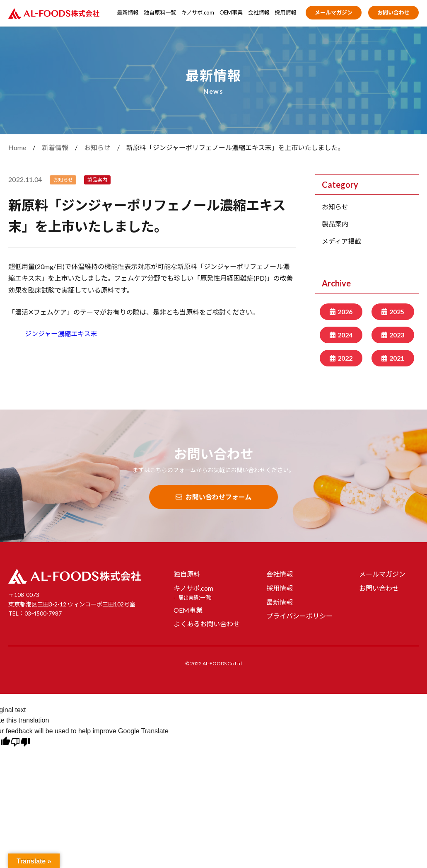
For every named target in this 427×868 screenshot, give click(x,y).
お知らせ (335, 207)
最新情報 (128, 12)
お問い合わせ (393, 12)
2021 (397, 358)
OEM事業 (231, 12)
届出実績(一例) (195, 598)
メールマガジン (334, 12)
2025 (397, 312)
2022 (345, 358)
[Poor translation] (20, 743)
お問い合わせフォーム (214, 497)
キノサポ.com (198, 12)
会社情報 (259, 12)
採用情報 (286, 12)
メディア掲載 (341, 241)
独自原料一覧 (160, 12)
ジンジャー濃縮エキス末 (61, 333)
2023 (397, 335)
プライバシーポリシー (299, 616)
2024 (345, 335)
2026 (345, 312)
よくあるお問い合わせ (207, 624)
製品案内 (335, 224)
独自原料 (187, 574)
